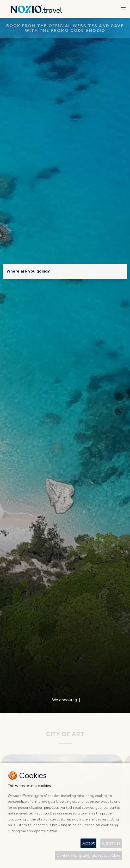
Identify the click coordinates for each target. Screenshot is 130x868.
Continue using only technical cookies (89, 855)
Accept (88, 843)
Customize (111, 843)
